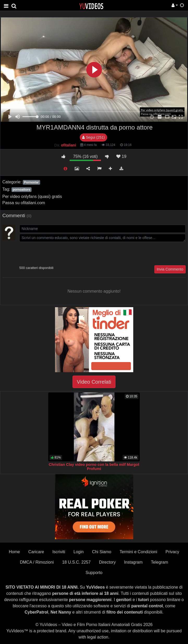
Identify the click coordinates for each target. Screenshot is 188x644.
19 (121, 156)
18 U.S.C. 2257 (76, 562)
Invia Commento (170, 269)
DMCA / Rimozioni (37, 562)
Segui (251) (93, 137)
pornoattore (21, 190)
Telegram (160, 562)
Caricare (36, 552)
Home (14, 552)
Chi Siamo (102, 552)
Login (79, 552)
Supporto (94, 573)
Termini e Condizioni (138, 552)
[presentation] (59, 253)
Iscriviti (59, 552)
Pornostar (31, 182)
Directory (107, 562)
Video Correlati (94, 382)
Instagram (133, 562)
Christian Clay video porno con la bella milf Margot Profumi (94, 467)
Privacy (172, 552)
